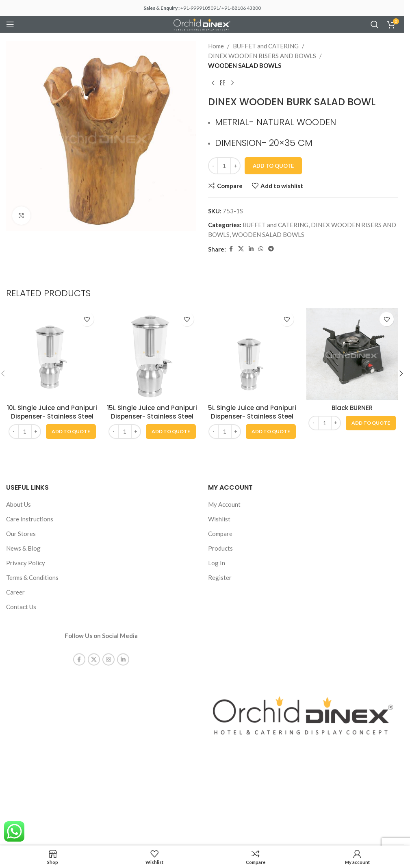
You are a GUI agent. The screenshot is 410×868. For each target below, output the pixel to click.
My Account (224, 504)
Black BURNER (352, 408)
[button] (71, 432)
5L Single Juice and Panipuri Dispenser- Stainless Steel (252, 412)
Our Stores (21, 534)
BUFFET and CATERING (266, 46)
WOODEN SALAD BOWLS (245, 65)
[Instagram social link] (108, 653)
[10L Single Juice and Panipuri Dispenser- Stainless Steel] (52, 354)
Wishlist (219, 519)
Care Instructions (30, 519)
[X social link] (241, 249)
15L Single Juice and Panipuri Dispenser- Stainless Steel (152, 412)
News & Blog (23, 548)
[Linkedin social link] (251, 249)
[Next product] (232, 83)
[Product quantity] (224, 166)
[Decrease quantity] (213, 166)
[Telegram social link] (271, 249)
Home (216, 46)
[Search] (375, 24)
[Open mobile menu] (10, 24)
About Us (18, 504)
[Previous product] (213, 83)
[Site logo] (202, 24)
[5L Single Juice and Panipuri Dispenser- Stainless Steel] (252, 354)
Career (15, 592)
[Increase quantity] (235, 166)
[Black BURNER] (352, 354)
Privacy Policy (26, 563)
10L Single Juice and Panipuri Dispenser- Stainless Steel (52, 412)
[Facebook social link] (231, 249)
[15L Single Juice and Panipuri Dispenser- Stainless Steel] (152, 354)
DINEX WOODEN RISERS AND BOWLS (262, 56)
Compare (220, 534)
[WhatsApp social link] (261, 249)
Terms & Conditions (32, 577)
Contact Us (21, 607)
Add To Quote (273, 166)
